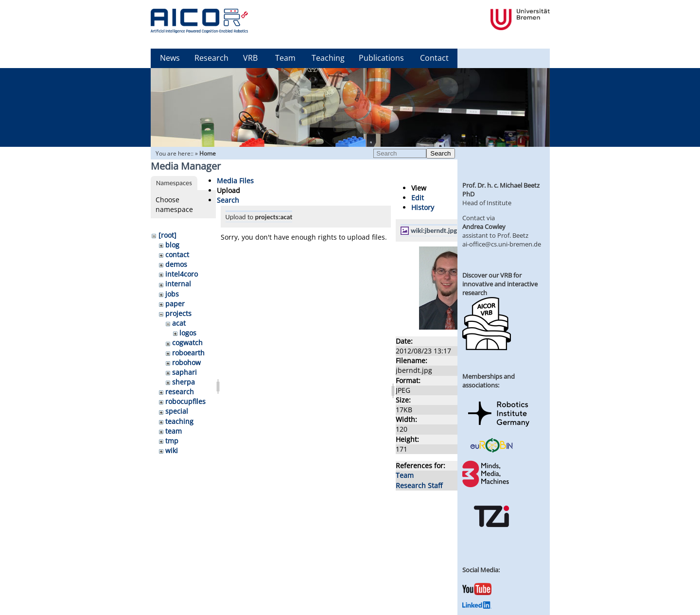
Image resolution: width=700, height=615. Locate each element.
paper (175, 304)
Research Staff (419, 485)
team (174, 431)
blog (172, 245)
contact (177, 255)
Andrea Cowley (484, 227)
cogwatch (187, 343)
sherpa (184, 382)
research (180, 392)
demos (176, 264)
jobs (172, 294)
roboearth (188, 353)
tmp (172, 441)
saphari (184, 372)
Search (440, 153)
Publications (381, 58)
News (170, 58)
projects (178, 313)
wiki (172, 450)
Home (208, 153)
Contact (434, 58)
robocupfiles (185, 401)
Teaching (328, 58)
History (423, 207)
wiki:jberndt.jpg (434, 230)
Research (211, 58)
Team (285, 58)
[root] (167, 235)
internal (178, 284)
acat (179, 323)
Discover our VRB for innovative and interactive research (500, 284)
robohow (186, 362)
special (177, 411)
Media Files (235, 181)
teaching (179, 421)
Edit (418, 198)
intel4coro (182, 274)
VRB (250, 58)
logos (188, 333)
